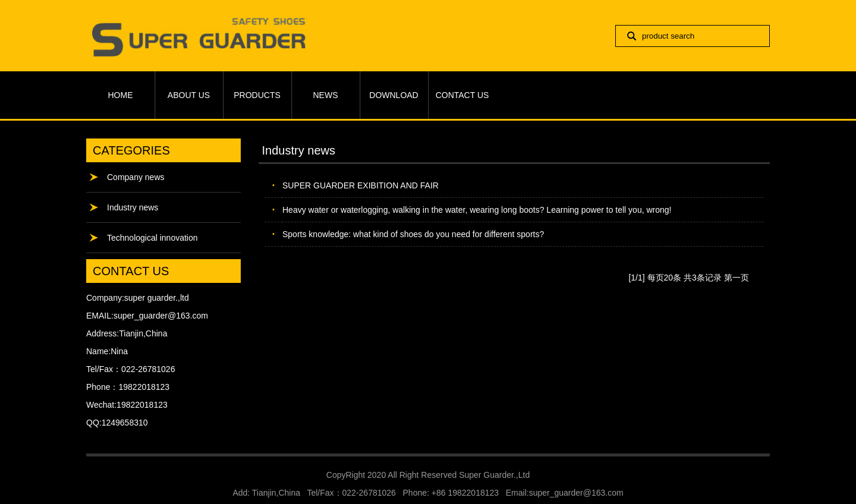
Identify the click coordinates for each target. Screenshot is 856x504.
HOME (121, 95)
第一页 (737, 278)
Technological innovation (152, 238)
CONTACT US (462, 95)
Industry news (133, 207)
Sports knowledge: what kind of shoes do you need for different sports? (413, 234)
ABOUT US (189, 95)
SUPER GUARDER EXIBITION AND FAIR (361, 185)
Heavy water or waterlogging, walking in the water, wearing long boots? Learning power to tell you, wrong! (477, 210)
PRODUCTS (257, 95)
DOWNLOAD (394, 95)
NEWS (326, 95)
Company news (136, 177)
